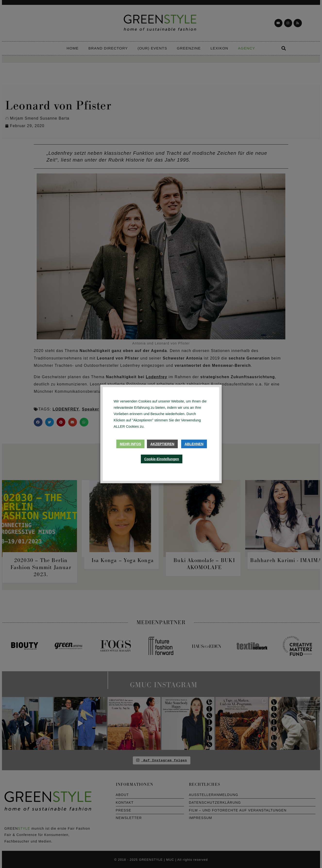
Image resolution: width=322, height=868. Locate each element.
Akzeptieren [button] (162, 444)
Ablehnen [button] (194, 444)
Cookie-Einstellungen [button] (162, 459)
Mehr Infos (130, 444)
